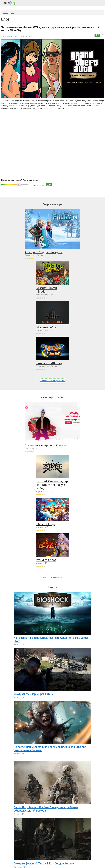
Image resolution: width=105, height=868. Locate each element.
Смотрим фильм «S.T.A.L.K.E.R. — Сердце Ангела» (44, 864)
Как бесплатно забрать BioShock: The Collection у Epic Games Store (51, 640)
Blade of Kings (46, 524)
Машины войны (47, 328)
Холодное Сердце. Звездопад (45, 252)
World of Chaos (46, 560)
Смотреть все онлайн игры (53, 578)
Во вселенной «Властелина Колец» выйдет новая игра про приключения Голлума (50, 749)
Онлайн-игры (5, 37)
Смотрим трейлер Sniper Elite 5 (33, 694)
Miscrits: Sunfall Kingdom (47, 290)
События (13, 37)
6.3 (19, 184)
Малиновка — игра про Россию (45, 446)
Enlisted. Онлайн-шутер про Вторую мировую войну (52, 485)
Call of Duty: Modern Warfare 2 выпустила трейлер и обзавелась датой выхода (46, 809)
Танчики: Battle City (49, 363)
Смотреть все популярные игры (52, 381)
